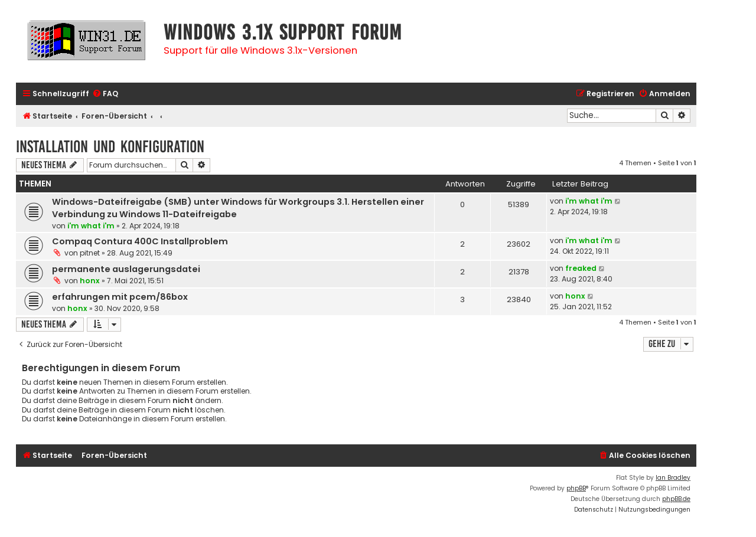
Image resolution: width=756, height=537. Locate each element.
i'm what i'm (91, 226)
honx (90, 281)
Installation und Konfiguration (110, 147)
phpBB (576, 488)
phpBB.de (676, 499)
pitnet (90, 253)
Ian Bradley (673, 478)
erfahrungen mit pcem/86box (120, 297)
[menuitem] (105, 94)
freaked (581, 268)
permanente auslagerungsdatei (126, 269)
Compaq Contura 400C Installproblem (140, 241)
